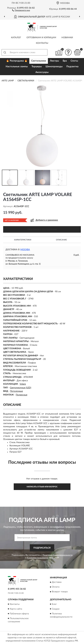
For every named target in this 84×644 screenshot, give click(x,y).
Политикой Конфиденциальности (58, 555)
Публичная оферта (19, 614)
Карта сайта (16, 609)
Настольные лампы (17, 67)
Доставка (57, 582)
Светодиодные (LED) (21, 388)
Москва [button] (25, 250)
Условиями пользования (38, 558)
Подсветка (72, 67)
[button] (21, 10)
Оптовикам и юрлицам (41, 38)
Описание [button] (61, 240)
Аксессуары (42, 72)
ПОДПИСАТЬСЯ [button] (42, 548)
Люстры (54, 61)
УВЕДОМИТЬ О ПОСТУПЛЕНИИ (42, 229)
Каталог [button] (16, 38)
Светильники (39, 61)
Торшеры (37, 67)
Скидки (56, 609)
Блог (54, 604)
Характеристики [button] (23, 240)
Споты (74, 61)
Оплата (56, 587)
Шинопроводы (54, 67)
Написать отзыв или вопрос (42, 487)
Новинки (67, 38)
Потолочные (16, 391)
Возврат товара (60, 592)
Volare (23, 384)
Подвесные (22, 395)
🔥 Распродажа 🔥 (17, 61)
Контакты (42, 43)
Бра (65, 61)
